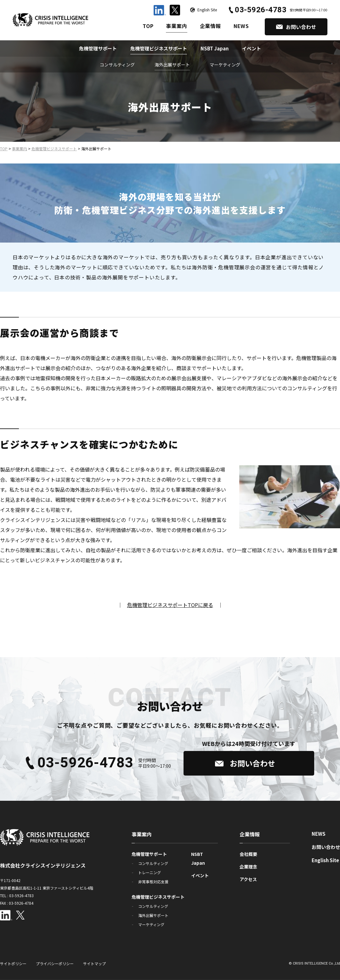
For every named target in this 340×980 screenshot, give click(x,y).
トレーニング (150, 872)
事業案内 (176, 26)
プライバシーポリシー (55, 963)
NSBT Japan (215, 48)
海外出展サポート (172, 65)
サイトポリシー (13, 963)
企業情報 (210, 26)
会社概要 (248, 854)
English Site (325, 860)
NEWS (241, 26)
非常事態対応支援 (153, 882)
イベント (252, 48)
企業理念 (248, 867)
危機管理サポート (98, 48)
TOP (148, 26)
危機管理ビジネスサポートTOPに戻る (170, 605)
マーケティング (225, 65)
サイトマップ (94, 963)
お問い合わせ (326, 847)
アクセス (248, 879)
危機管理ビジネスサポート (159, 48)
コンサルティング (117, 65)
